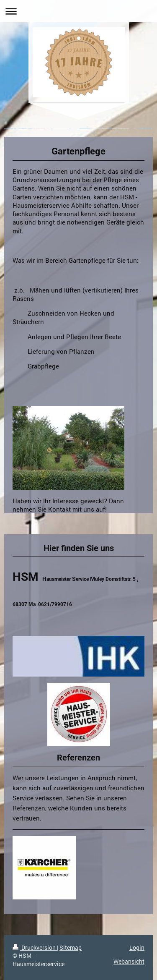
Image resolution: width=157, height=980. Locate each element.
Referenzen (29, 808)
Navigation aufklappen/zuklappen (78, 11)
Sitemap (71, 947)
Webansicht (129, 961)
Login (137, 947)
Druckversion (35, 947)
